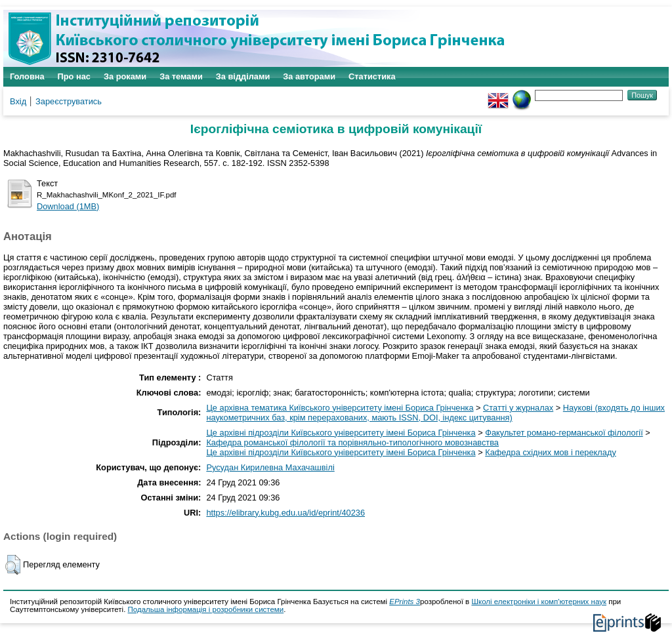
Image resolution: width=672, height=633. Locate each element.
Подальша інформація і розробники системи (206, 609)
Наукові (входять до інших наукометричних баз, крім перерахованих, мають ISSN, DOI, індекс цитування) (435, 413)
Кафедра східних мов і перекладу (551, 452)
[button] (13, 565)
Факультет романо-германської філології (564, 433)
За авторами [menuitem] (309, 76)
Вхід (18, 101)
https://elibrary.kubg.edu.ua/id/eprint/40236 (285, 513)
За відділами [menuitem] (243, 76)
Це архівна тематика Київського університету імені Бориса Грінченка (340, 408)
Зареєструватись (69, 101)
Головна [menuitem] (27, 76)
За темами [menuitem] (181, 76)
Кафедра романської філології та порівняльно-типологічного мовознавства (352, 442)
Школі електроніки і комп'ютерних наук (539, 602)
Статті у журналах (518, 408)
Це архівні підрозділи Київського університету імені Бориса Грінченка (341, 433)
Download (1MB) (68, 206)
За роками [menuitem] (125, 76)
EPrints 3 (405, 602)
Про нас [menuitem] (74, 76)
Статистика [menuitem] (372, 76)
